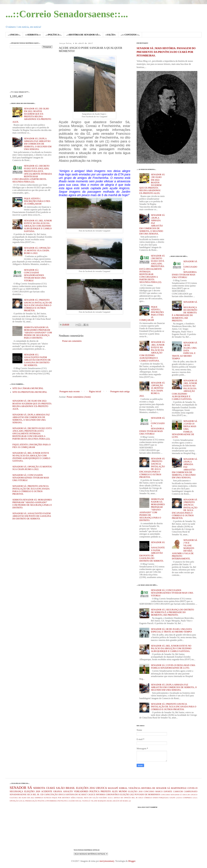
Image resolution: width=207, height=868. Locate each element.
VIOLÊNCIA (134, 788)
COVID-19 (192, 788)
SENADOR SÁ (21, 788)
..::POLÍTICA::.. (54, 35)
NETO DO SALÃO (91, 798)
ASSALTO (68, 791)
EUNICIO (48, 798)
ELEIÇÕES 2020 (32, 791)
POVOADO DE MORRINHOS (147, 794)
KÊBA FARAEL (77, 798)
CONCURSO (149, 791)
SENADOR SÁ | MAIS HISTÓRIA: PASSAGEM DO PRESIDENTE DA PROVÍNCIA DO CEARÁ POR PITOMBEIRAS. (166, 52)
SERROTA (39, 788)
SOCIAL (78, 801)
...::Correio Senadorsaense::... (67, 14)
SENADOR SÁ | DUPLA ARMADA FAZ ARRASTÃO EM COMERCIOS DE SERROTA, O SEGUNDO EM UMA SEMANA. (38, 144)
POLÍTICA (94, 791)
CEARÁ (50, 788)
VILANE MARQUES (98, 801)
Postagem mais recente (70, 391)
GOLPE (172, 798)
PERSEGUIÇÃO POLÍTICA (36, 801)
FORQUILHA (164, 798)
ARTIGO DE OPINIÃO (122, 798)
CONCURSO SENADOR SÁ (171, 795)
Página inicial (95, 391)
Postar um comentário (72, 341)
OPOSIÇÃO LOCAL (17, 801)
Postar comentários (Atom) (79, 397)
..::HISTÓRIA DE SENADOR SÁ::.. (83, 35)
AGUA (110, 798)
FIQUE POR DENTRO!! (61, 798)
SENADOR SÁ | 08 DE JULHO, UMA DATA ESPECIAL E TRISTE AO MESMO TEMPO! (185, 351)
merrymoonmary (107, 861)
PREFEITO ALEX (109, 791)
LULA (195, 798)
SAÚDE (72, 801)
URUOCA (101, 788)
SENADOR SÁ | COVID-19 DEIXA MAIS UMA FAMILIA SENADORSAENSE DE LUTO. (185, 429)
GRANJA (58, 791)
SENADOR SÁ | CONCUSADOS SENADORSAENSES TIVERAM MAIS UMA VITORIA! (35, 275)
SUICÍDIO (103, 798)
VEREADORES (81, 791)
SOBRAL (123, 788)
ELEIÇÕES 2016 (85, 788)
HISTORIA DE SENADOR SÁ (156, 788)
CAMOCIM (178, 791)
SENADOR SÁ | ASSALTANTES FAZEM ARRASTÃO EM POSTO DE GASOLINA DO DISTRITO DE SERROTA (37, 360)
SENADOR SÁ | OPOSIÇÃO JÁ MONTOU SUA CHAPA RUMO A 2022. (37, 251)
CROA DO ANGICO (190, 795)
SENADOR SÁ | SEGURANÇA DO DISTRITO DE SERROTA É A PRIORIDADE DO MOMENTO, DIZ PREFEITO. (172, 612)
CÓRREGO (148, 798)
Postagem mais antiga (120, 391)
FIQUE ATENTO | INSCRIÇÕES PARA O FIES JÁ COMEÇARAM (37, 201)
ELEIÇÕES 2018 (135, 791)
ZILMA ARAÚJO (113, 801)
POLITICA (64, 801)
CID (42, 794)
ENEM (155, 798)
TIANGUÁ (86, 801)
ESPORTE (168, 791)
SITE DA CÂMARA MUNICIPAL (28, 388)
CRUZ (141, 798)
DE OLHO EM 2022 (26, 798)
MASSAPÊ (113, 788)
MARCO (159, 791)
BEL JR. (36, 794)
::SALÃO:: (111, 35)
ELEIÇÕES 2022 (127, 794)
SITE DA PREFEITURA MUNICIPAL (30, 392)
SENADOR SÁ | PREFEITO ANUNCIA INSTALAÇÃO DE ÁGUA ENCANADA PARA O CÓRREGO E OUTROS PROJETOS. (38, 305)
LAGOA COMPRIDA (184, 798)
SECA (30, 794)
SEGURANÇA (16, 791)
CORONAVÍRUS (113, 794)
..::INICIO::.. (14, 35)
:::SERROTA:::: (33, 35)
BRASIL (70, 788)
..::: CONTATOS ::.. (130, 35)
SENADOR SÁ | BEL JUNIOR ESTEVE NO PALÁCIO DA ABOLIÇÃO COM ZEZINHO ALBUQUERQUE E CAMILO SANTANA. (38, 226)
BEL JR (135, 798)
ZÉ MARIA (124, 801)
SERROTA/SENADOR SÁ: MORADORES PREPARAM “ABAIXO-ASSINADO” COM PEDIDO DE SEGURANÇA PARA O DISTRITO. (38, 333)
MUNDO (123, 791)
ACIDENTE (47, 791)
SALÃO (60, 788)
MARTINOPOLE (179, 788)
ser (130, 801)
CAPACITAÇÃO (51, 794)
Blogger (132, 861)
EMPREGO (39, 798)
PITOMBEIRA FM (53, 801)
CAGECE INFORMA (96, 794)
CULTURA (14, 798)
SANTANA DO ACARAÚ (76, 794)
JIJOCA (62, 794)
